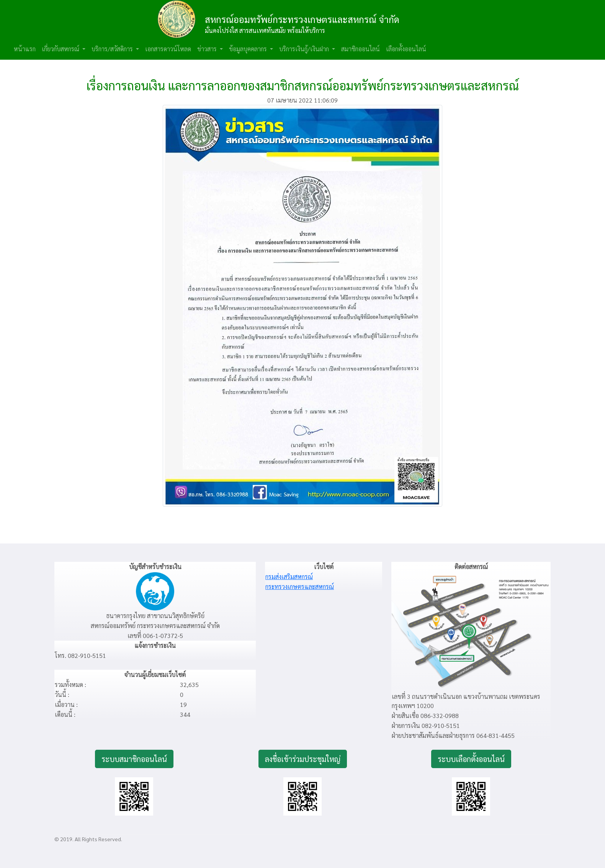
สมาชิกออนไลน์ (361, 49)
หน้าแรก (25, 49)
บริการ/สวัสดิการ (113, 49)
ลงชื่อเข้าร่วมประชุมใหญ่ (303, 759)
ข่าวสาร (208, 49)
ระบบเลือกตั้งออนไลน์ (471, 759)
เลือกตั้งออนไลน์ (406, 49)
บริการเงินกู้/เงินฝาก (305, 49)
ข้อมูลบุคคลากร (249, 49)
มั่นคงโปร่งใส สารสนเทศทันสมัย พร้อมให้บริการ (265, 30)
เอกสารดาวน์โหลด (168, 49)
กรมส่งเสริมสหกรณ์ (289, 577)
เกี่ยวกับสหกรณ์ (61, 49)
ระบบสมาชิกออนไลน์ (134, 759)
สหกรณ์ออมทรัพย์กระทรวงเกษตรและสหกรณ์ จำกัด (302, 19)
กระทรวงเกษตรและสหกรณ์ (300, 587)
